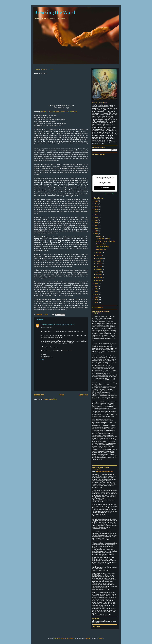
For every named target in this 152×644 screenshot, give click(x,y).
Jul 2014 (99, 264)
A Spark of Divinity (47, 325)
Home (62, 395)
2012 (96, 286)
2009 (96, 294)
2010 (96, 292)
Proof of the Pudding (102, 247)
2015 (96, 231)
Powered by (105, 194)
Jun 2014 (99, 266)
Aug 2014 (99, 261)
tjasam (88, 638)
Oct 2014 (99, 256)
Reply (42, 359)
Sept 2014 (100, 258)
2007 (96, 300)
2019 (96, 220)
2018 (96, 223)
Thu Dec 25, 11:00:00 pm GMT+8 (64, 325)
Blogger (101, 638)
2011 (96, 289)
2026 (96, 201)
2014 (96, 234)
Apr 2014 (99, 272)
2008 (96, 297)
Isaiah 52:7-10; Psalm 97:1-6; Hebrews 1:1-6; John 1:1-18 (59, 112)
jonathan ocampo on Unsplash (64, 638)
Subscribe (105, 188)
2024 (96, 207)
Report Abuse (98, 307)
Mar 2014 (99, 275)
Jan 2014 (99, 280)
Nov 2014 (99, 253)
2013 (96, 283)
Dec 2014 (99, 236)
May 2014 (99, 269)
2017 (96, 226)
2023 (96, 209)
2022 (96, 212)
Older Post (83, 395)
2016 (96, 228)
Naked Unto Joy (101, 249)
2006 (96, 303)
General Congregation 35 (104, 471)
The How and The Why (103, 238)
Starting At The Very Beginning (105, 241)
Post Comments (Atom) (50, 399)
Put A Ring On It (101, 244)
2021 (96, 215)
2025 (96, 204)
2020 (96, 217)
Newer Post (39, 395)
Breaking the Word (55, 13)
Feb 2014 (99, 277)
